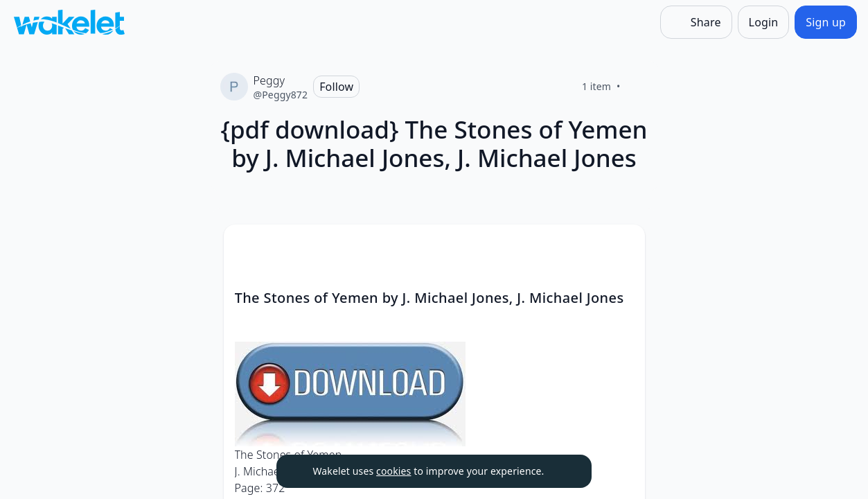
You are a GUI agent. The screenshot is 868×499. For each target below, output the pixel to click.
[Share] (696, 22)
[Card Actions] (623, 247)
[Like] (637, 87)
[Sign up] (826, 22)
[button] (623, 248)
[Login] (764, 22)
